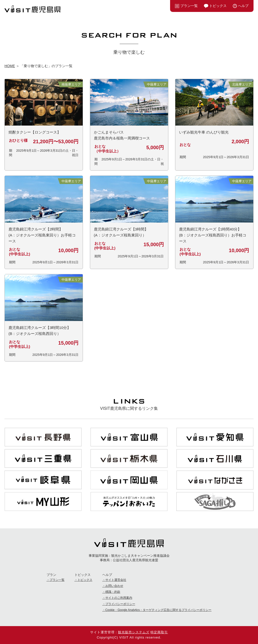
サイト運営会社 (116, 580)
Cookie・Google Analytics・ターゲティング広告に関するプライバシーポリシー (159, 610)
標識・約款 (113, 592)
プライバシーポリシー (120, 604)
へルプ (243, 6)
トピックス (218, 6)
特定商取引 (159, 632)
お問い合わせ (114, 586)
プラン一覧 (189, 6)
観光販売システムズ (134, 632)
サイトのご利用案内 (119, 598)
